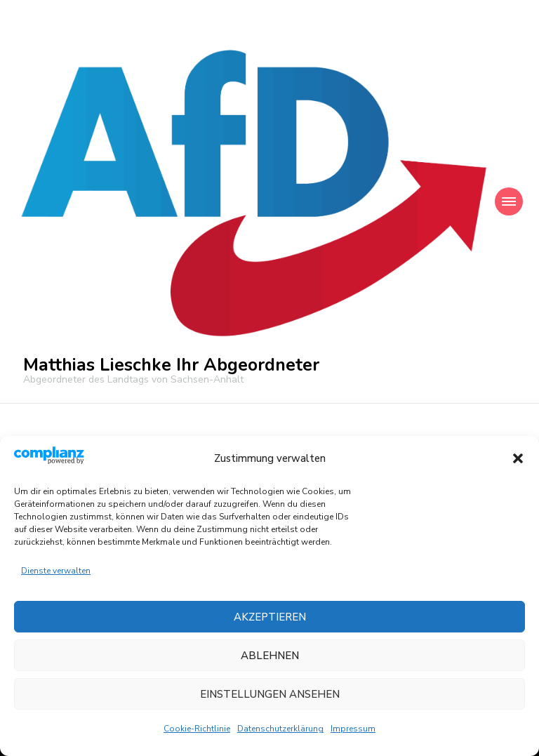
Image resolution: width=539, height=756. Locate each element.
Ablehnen (270, 656)
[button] (518, 458)
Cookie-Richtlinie (197, 729)
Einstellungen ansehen (270, 694)
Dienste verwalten (56, 571)
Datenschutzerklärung (280, 729)
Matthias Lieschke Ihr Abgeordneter (171, 365)
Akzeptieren (270, 617)
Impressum (353, 729)
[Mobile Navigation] (509, 201)
